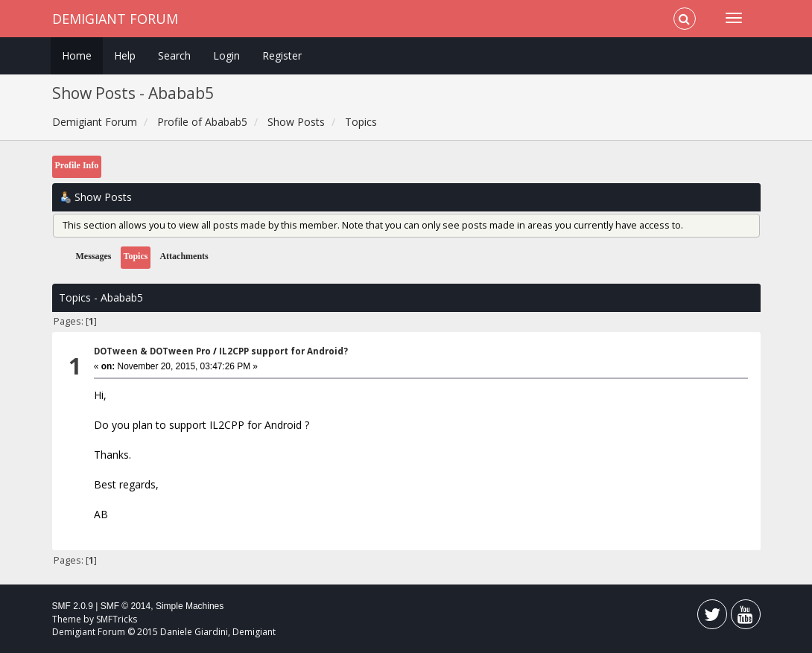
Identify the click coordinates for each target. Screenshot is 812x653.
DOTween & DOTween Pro (152, 351)
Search (174, 55)
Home (77, 55)
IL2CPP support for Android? (283, 351)
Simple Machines (190, 606)
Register (282, 55)
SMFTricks (117, 619)
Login (226, 55)
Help (125, 55)
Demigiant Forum (115, 19)
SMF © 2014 (126, 606)
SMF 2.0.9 (73, 606)
